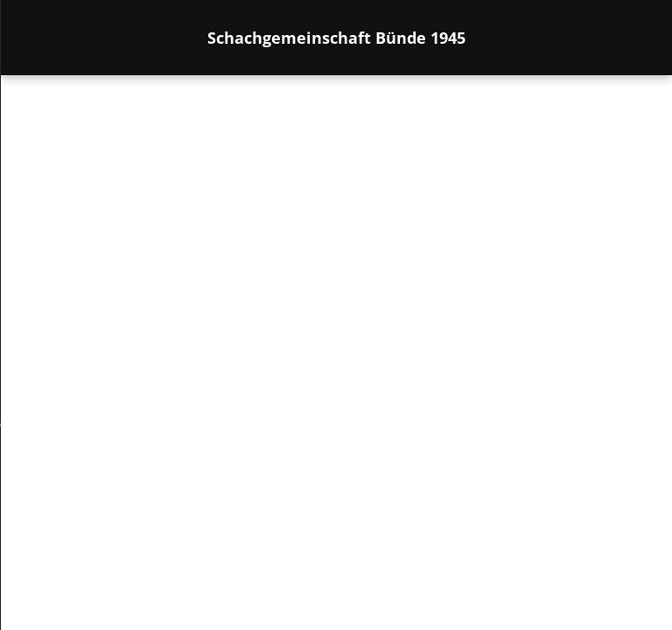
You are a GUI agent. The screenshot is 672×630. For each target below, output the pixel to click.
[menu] (38, 350)
